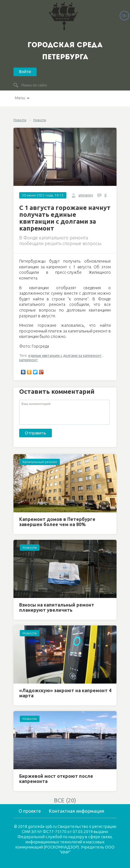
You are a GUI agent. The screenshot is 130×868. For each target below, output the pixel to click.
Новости (20, 120)
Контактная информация (77, 811)
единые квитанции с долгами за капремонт (65, 356)
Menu (20, 98)
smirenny (86, 195)
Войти (25, 72)
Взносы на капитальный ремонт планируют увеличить (57, 607)
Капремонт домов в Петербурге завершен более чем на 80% (57, 522)
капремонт (28, 360)
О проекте (30, 811)
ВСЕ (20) (65, 800)
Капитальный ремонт (40, 462)
